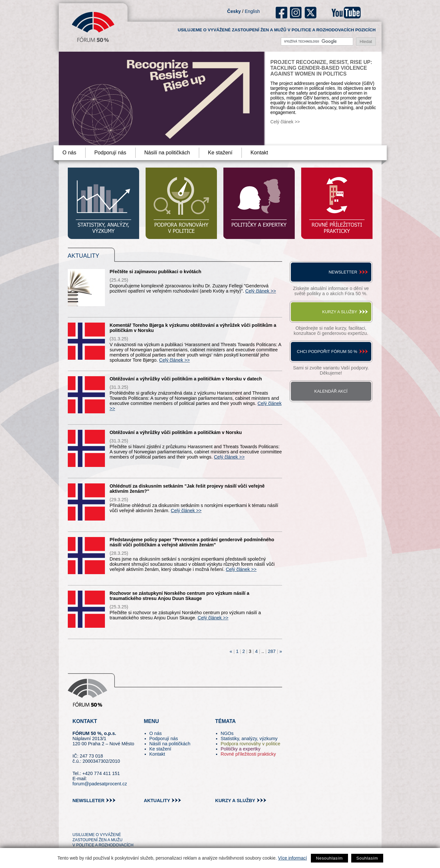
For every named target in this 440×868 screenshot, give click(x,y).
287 (272, 651)
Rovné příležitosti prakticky (248, 754)
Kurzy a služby (340, 312)
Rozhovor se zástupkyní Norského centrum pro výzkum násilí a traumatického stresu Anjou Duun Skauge (180, 596)
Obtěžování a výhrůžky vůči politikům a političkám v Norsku (176, 432)
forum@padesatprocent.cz (100, 784)
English (252, 11)
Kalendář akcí (331, 391)
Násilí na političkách (167, 153)
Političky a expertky (241, 749)
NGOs (227, 733)
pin (88, 823)
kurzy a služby (235, 801)
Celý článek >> (285, 122)
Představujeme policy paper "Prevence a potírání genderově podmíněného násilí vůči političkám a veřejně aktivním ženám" (192, 542)
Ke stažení (220, 153)
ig (296, 13)
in (109, 823)
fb (282, 13)
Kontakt (259, 153)
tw (77, 823)
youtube (346, 13)
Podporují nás (110, 153)
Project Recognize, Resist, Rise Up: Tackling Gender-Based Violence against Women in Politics (321, 68)
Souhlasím (367, 858)
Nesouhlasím (329, 858)
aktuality (157, 801)
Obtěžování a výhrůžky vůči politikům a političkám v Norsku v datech (186, 379)
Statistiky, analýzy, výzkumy (249, 739)
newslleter (89, 801)
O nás (70, 153)
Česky (234, 11)
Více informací (292, 858)
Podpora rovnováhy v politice (251, 744)
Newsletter (343, 272)
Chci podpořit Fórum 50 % (327, 351)
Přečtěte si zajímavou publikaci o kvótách (156, 272)
